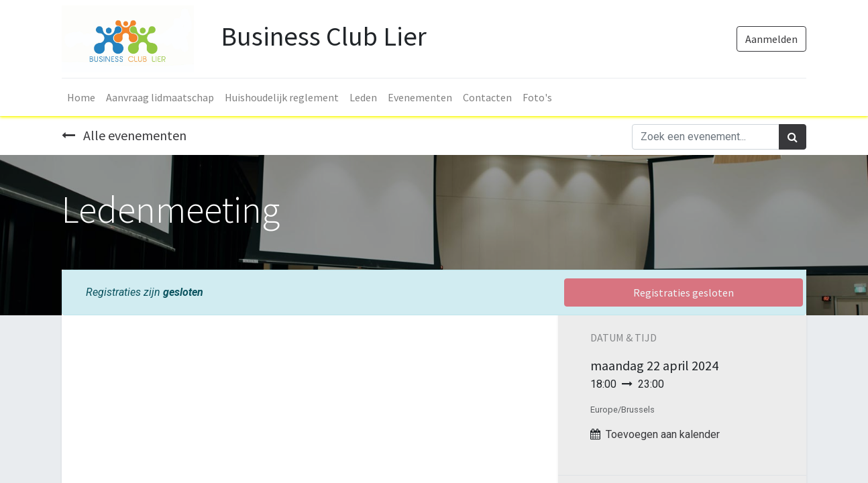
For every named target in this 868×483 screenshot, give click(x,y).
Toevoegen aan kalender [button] (663, 434)
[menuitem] (81, 97)
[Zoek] (793, 137)
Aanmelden (771, 39)
